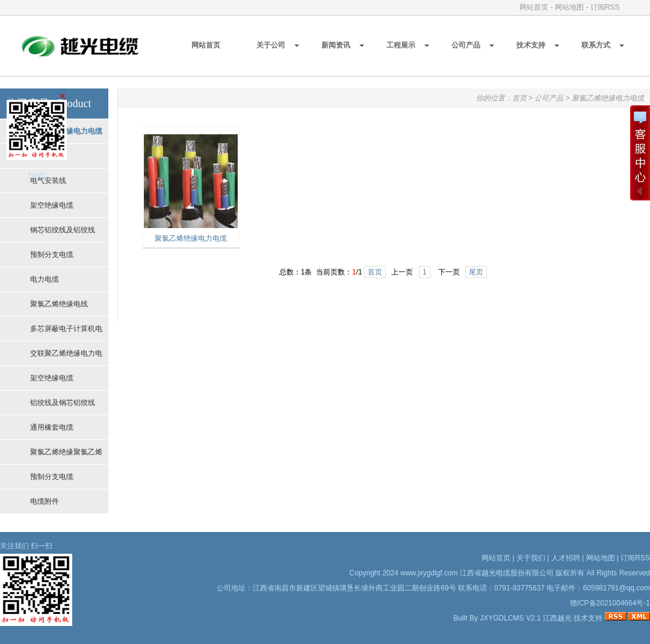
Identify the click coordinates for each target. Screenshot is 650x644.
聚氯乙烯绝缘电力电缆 (608, 98)
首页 (519, 98)
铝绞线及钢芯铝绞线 (63, 403)
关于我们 (531, 558)
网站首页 (534, 7)
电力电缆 (45, 279)
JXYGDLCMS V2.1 (510, 618)
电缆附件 (45, 501)
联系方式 (596, 45)
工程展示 (401, 45)
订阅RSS (605, 7)
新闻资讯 (336, 45)
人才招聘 (566, 558)
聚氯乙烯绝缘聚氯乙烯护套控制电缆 (66, 456)
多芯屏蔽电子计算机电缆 (66, 333)
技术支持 (531, 45)
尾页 (476, 272)
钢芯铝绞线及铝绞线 (63, 230)
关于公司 (271, 45)
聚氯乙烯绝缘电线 (59, 304)
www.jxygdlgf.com (429, 573)
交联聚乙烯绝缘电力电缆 (66, 358)
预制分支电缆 (52, 255)
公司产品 (466, 45)
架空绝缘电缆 (52, 205)
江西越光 (557, 618)
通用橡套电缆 (52, 427)
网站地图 (569, 7)
